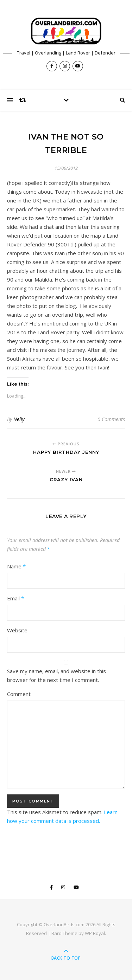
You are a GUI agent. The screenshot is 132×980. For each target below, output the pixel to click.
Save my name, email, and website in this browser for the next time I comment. (56, 675)
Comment (19, 694)
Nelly (19, 419)
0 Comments (111, 419)
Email (15, 598)
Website (17, 630)
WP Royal (95, 933)
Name (16, 566)
